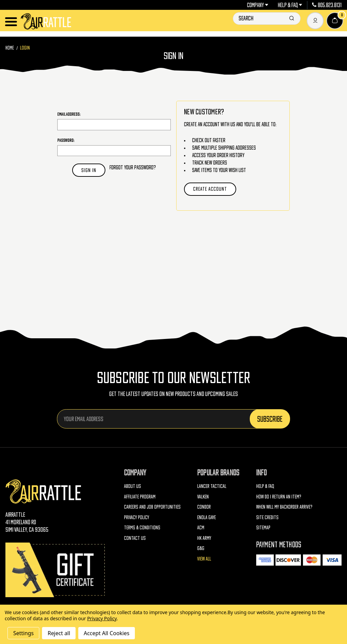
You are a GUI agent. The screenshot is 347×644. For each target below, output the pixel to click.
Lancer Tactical (212, 486)
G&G (201, 548)
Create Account (210, 189)
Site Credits (267, 517)
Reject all (59, 633)
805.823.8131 (327, 5)
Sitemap (263, 527)
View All (204, 559)
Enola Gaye (207, 517)
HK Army (204, 538)
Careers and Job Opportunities (152, 507)
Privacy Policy (137, 517)
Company (258, 5)
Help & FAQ (290, 5)
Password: (66, 140)
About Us (132, 486)
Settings (23, 633)
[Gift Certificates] (56, 570)
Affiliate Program (140, 497)
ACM (201, 527)
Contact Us (135, 538)
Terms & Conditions (142, 527)
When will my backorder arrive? (284, 507)
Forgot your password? (133, 167)
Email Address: (69, 114)
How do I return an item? (279, 497)
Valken (203, 497)
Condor (204, 507)
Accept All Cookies (107, 633)
